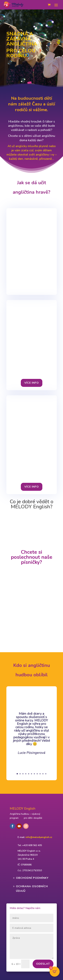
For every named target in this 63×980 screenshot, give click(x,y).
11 (46, 774)
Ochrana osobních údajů (32, 889)
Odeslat (43, 964)
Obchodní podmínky (32, 878)
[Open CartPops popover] (55, 972)
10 (43, 774)
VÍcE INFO (32, 383)
